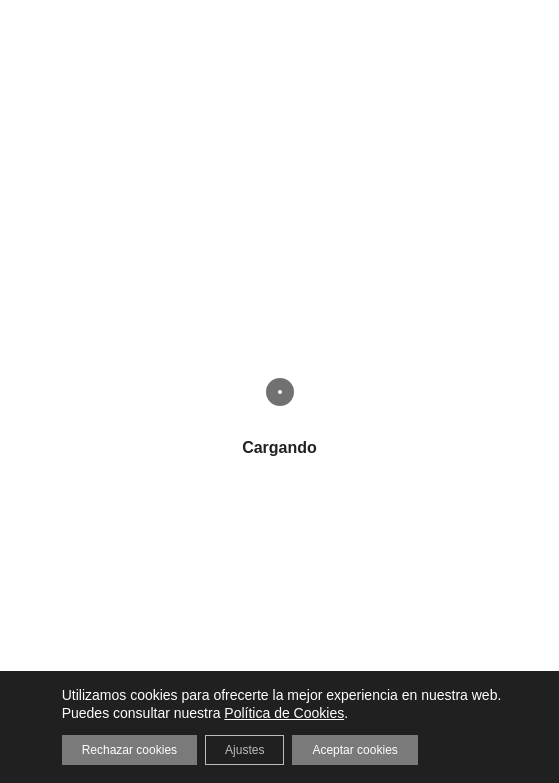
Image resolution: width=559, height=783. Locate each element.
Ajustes (244, 750)
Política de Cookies (284, 713)
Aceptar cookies (354, 750)
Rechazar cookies (129, 750)
